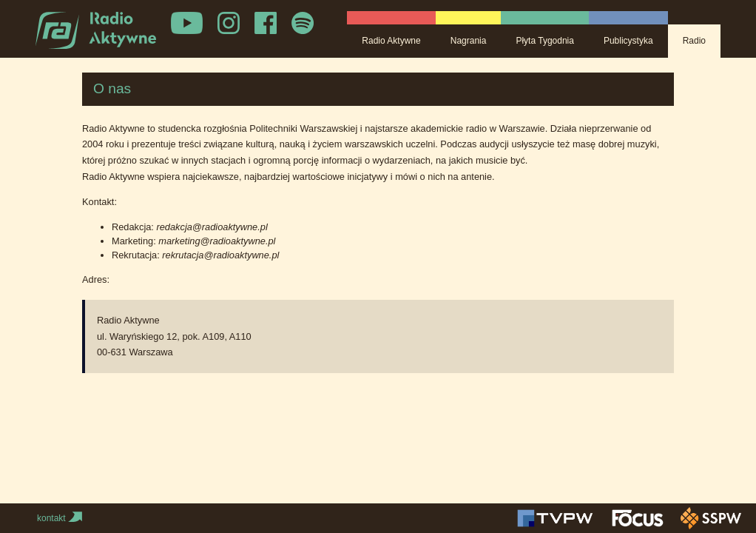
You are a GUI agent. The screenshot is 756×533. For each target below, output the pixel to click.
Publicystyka (628, 41)
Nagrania (469, 41)
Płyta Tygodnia (545, 41)
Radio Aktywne (391, 41)
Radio (694, 41)
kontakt (61, 519)
